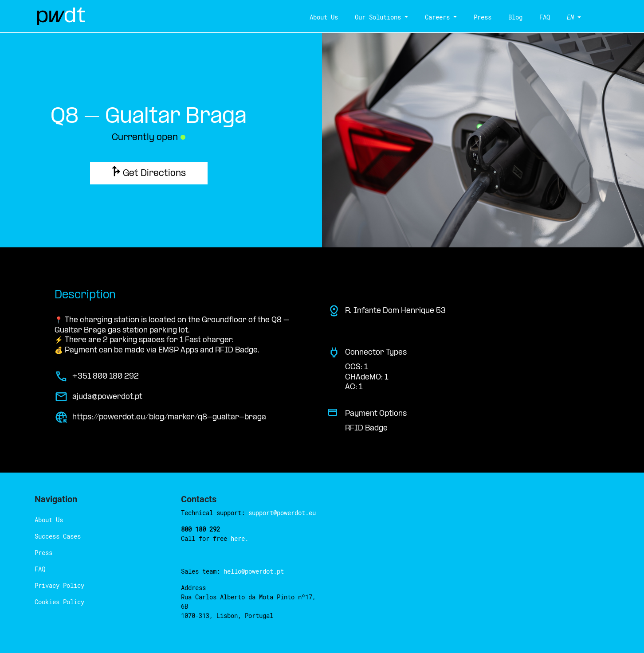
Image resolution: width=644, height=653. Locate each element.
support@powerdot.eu (282, 513)
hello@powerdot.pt (254, 571)
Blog (514, 17)
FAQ (544, 17)
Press (482, 17)
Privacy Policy (59, 585)
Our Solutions (377, 17)
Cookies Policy (59, 602)
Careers (436, 17)
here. (240, 538)
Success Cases (58, 536)
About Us (323, 17)
